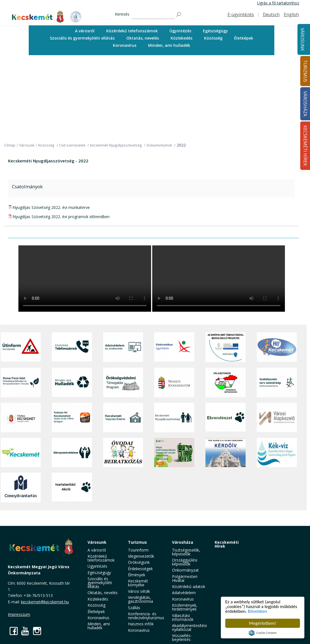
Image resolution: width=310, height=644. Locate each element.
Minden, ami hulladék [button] (169, 45)
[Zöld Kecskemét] (21, 452)
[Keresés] (153, 15)
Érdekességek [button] (140, 569)
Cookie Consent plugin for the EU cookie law (263, 633)
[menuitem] (85, 31)
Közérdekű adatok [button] (189, 586)
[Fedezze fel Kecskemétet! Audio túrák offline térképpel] (72, 418)
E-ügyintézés (241, 15)
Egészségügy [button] (215, 31)
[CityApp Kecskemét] (21, 418)
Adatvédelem (184, 593)
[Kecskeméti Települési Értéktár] (123, 418)
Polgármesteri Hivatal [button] (185, 578)
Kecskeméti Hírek (227, 544)
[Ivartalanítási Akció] (72, 488)
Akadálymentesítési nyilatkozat (189, 627)
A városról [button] (85, 31)
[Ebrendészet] (226, 418)
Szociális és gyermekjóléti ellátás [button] (82, 38)
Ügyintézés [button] (180, 31)
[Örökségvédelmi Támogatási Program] (123, 382)
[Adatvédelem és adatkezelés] (123, 347)
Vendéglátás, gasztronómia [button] (141, 599)
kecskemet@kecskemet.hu (45, 602)
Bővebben (258, 612)
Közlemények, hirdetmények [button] (185, 607)
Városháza (183, 542)
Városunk (302, 39)
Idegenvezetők (141, 556)
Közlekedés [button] (181, 38)
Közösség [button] (213, 38)
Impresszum (19, 614)
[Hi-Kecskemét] (277, 347)
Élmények (137, 575)
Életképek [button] (244, 38)
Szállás (134, 608)
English (291, 15)
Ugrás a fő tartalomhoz (278, 3)
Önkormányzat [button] (185, 570)
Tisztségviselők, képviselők (186, 552)
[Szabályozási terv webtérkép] (277, 382)
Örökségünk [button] (139, 562)
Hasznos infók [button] (141, 624)
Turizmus (137, 542)
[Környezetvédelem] (72, 452)
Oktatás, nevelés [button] (143, 38)
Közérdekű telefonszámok (132, 31)
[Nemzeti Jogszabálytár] (174, 382)
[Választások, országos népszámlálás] (226, 382)
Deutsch (271, 15)
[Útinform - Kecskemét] (21, 347)
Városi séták (139, 591)
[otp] (174, 452)
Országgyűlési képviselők (185, 562)
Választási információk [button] (183, 617)
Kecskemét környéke (138, 583)
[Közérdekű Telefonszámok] (72, 347)
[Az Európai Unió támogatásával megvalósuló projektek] (226, 347)
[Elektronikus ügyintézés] (174, 347)
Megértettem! (262, 623)
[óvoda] (123, 452)
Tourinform (138, 550)
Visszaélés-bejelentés (182, 637)
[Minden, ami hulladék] (72, 382)
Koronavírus (125, 45)
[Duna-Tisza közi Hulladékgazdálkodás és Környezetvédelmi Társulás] (21, 382)
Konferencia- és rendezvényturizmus (146, 616)
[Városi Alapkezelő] (277, 418)
